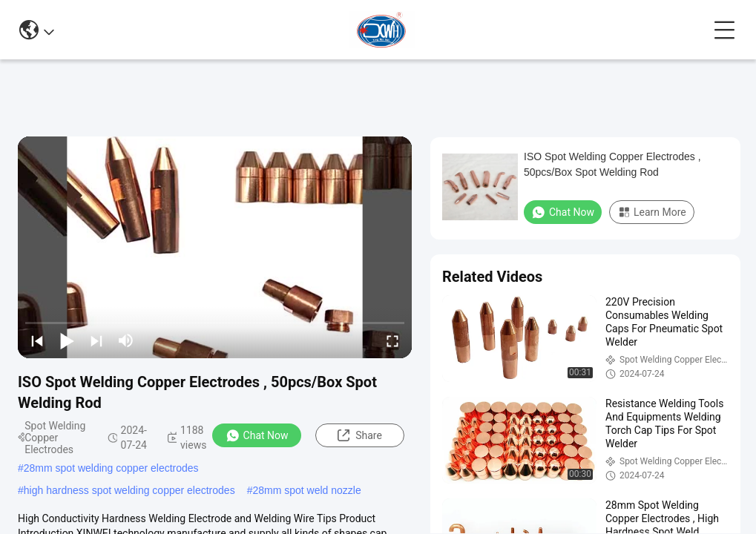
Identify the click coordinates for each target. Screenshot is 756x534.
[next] (96, 340)
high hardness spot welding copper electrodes (129, 490)
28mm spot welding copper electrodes (111, 468)
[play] (215, 247)
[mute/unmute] (126, 340)
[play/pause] (67, 340)
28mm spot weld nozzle (306, 490)
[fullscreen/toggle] (392, 340)
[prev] (37, 340)
